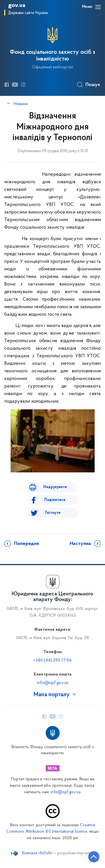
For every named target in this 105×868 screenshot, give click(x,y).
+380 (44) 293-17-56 (53, 660)
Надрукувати (55, 487)
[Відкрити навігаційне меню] (98, 7)
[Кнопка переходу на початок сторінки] (94, 857)
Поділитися (55, 500)
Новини (21, 104)
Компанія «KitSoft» (38, 853)
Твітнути (53, 513)
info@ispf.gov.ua (53, 683)
